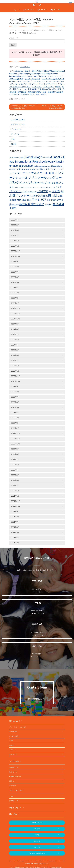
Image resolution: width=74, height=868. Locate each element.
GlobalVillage (24, 74)
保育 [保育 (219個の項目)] (50, 192)
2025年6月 (15, 277)
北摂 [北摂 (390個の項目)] (62, 191)
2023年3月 (15, 418)
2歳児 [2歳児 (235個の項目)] (11, 158)
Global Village (37, 71)
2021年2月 (15, 543)
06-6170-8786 (38, 657)
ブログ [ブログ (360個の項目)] (25, 192)
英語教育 (24, 94)
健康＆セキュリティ (15, 777)
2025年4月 (15, 288)
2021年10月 (16, 506)
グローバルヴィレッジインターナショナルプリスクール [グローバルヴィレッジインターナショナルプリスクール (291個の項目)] (35, 187)
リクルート (13, 750)
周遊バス (12, 781)
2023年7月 (15, 397)
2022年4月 (15, 475)
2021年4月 (15, 538)
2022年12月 (16, 433)
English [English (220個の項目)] (22, 158)
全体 (13, 139)
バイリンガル (37, 87)
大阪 (53, 89)
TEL (17, 10)
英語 (45, 92)
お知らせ (12, 745)
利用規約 (54, 867)
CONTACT (29, 10)
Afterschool (19, 71)
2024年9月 (15, 324)
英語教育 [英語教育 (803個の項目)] (58, 204)
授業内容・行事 (14, 801)
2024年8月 (15, 329)
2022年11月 (16, 439)
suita (36, 76)
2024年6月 (15, 340)
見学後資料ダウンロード (37, 823)
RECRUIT (42, 10)
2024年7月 (15, 334)
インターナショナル (32, 79)
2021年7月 (15, 522)
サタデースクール (18, 124)
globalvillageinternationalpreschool (43, 74)
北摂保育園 (32, 89)
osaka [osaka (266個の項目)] (23, 169)
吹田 (48, 89)
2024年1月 (15, 366)
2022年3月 (15, 480)
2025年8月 (15, 267)
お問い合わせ (13, 754)
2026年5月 (15, 220)
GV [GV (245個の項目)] (35, 166)
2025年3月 (15, 293)
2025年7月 (15, 272)
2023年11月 (16, 376)
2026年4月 (15, 225)
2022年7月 (15, 460)
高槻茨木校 (37, 841)
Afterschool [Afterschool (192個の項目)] (16, 158)
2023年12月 (16, 371)
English (55, 10)
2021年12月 (16, 496)
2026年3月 (15, 230)
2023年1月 (15, 428)
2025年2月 (15, 298)
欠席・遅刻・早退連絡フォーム (37, 853)
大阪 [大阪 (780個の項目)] (54, 196)
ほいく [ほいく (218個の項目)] (38, 169)
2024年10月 (16, 319)
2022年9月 (15, 449)
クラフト (45, 81)
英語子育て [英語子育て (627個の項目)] (38, 204)
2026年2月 (15, 236)
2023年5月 (15, 407)
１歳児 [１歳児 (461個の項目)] (13, 208)
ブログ (11, 741)
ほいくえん (15, 134)
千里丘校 (41, 89)
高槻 (38, 94)
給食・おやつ (13, 772)
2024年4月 (15, 350)
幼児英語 (31, 92)
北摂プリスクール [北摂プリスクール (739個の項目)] (21, 196)
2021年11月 (16, 501)
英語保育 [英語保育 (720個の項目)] (25, 204)
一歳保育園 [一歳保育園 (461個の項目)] (42, 191)
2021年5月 (15, 532)
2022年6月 (15, 465)
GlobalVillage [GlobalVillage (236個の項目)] (47, 158)
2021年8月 (15, 517)
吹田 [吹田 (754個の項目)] (48, 196)
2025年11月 (16, 251)
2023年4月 (15, 413)
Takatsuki (43, 76)
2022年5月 (15, 470)
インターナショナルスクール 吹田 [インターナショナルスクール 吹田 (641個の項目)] (33, 173)
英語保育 (51, 92)
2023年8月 (15, 392)
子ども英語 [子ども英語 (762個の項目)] (39, 200)
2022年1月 (15, 491)
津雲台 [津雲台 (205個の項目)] (14, 205)
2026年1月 (15, 241)
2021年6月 (15, 527)
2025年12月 (16, 246)
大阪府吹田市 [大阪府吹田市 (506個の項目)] (24, 200)
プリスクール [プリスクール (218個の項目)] (32, 192)
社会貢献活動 (13, 732)
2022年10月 (16, 444)
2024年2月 (15, 361)
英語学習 (16, 94)
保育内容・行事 (14, 767)
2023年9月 (15, 387)
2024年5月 (15, 345)
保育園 (58, 87)
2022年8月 (15, 454)
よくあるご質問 (14, 736)
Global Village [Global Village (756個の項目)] (33, 157)
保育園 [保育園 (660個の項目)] (56, 191)
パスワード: (37, 40)
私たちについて (15, 721)
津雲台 (39, 92)
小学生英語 (22, 92)
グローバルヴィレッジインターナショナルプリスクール (36, 84)
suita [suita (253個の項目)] (27, 169)
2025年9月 (15, 262)
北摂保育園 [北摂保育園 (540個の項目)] (39, 196)
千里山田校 (37, 829)
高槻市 (44, 94)
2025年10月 (16, 256)
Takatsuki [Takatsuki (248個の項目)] (32, 169)
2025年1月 (15, 303)
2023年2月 (15, 423)
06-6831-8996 (38, 592)
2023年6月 (15, 402)
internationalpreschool (18, 76)
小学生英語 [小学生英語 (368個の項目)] (51, 200)
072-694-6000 (38, 635)
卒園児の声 (13, 786)
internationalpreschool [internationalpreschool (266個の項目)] (44, 166)
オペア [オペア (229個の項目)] (49, 178)
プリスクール (25, 67)
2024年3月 (15, 355)
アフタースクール (55, 76)
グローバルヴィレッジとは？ (18, 727)
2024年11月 (16, 314)
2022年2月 (15, 486)
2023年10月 (16, 381)
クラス (11, 796)
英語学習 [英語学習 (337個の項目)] (48, 205)
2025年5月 (15, 282)
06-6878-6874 (38, 614)
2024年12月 (16, 308)
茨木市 (32, 94)
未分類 (14, 144)
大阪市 (59, 89)
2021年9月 (15, 512)
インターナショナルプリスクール (27, 81)
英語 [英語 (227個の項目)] (17, 205)
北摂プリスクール (19, 89)
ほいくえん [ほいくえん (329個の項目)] (45, 169)
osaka (30, 76)
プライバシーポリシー (45, 867)
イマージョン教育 (16, 79)
